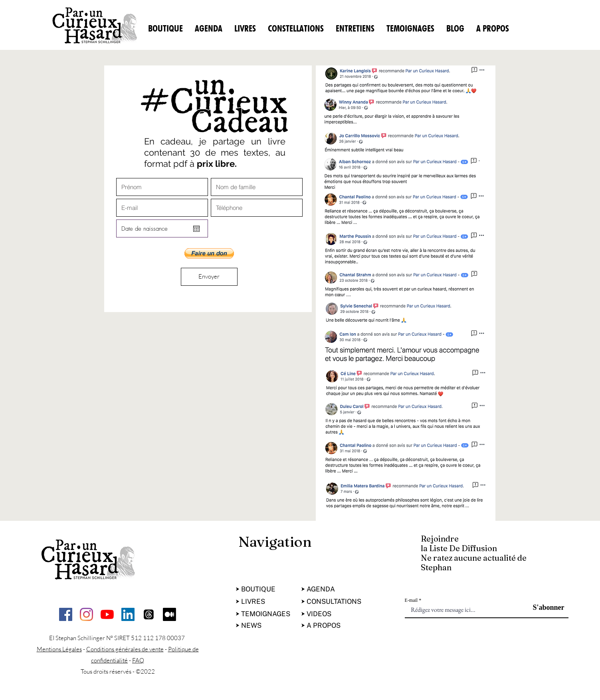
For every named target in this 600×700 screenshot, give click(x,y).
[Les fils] (149, 614)
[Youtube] (107, 614)
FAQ (138, 660)
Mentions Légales (59, 649)
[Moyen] (169, 614)
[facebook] (66, 614)
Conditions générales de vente (125, 649)
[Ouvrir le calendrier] (196, 229)
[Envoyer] (209, 277)
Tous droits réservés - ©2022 (118, 671)
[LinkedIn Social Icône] (128, 614)
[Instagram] (86, 614)
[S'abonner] (544, 608)
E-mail (411, 600)
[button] (209, 253)
